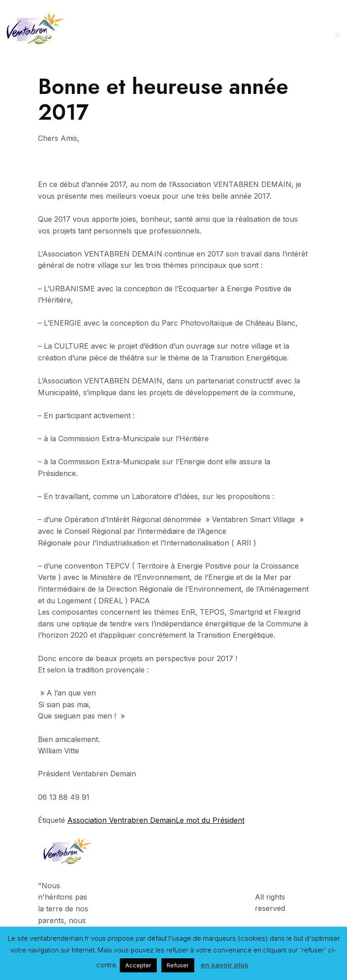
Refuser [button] (178, 965)
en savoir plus (225, 965)
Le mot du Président (210, 820)
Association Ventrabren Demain (122, 820)
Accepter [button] (138, 965)
